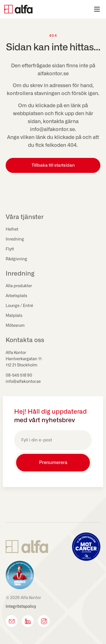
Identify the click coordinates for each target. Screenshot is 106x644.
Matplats (14, 316)
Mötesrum (15, 326)
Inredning (15, 239)
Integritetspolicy (21, 607)
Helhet (12, 229)
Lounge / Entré (19, 306)
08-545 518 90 (19, 375)
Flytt (10, 249)
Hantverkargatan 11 (24, 359)
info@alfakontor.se (23, 382)
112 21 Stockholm (21, 365)
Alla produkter (19, 286)
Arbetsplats (16, 296)
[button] (97, 9)
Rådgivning (16, 259)
